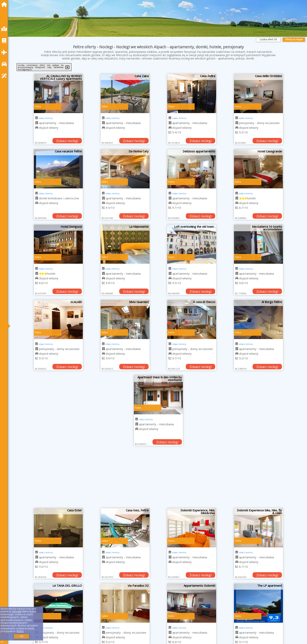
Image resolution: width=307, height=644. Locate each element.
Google (17, 611)
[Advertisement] (158, 479)
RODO (20, 631)
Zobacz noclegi (67, 141)
